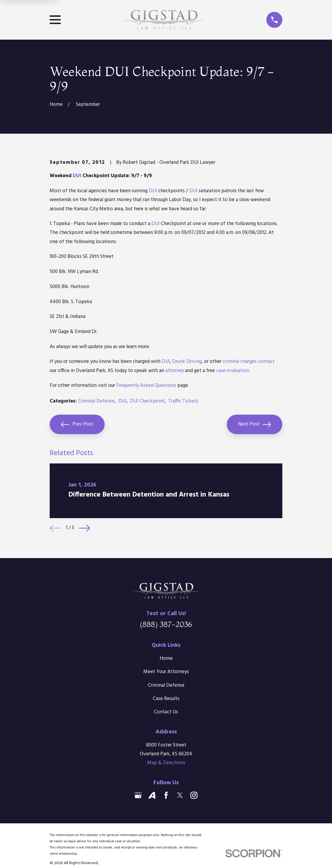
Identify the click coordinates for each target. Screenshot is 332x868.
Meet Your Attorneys (166, 672)
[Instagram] (194, 795)
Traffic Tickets (183, 401)
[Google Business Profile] (138, 795)
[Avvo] (152, 795)
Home (166, 658)
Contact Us (166, 712)
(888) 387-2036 (166, 624)
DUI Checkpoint (147, 401)
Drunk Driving (187, 362)
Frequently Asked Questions (146, 385)
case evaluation (233, 371)
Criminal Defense (96, 401)
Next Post (255, 424)
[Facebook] (166, 795)
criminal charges (240, 362)
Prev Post (77, 424)
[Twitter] (180, 795)
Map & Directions (166, 763)
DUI (77, 176)
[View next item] (84, 528)
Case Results (166, 699)
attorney (175, 371)
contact (266, 362)
